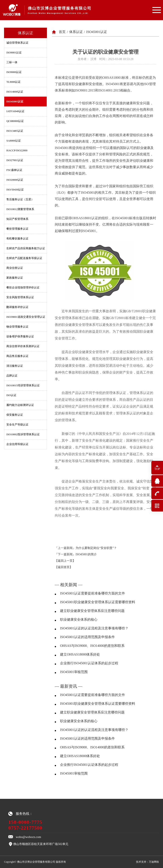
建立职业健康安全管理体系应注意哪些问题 (92, 611)
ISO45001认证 (15, 102)
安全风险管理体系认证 (20, 297)
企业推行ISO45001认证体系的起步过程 (89, 663)
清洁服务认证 (15, 366)
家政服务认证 (15, 278)
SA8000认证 (14, 141)
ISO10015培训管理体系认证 (23, 385)
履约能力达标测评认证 (20, 405)
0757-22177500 (25, 828)
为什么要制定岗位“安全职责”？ (96, 548)
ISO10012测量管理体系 (20, 209)
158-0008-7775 (25, 822)
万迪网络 (154, 862)
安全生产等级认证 (17, 425)
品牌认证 (12, 376)
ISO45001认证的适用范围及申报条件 (87, 637)
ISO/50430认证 (15, 190)
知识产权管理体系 (17, 219)
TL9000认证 (13, 82)
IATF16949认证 (15, 111)
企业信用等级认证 (17, 444)
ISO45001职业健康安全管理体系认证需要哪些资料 (98, 602)
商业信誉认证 (15, 268)
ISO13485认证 (15, 131)
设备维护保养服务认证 (20, 337)
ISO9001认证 (14, 53)
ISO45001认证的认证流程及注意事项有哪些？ (94, 628)
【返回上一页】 (65, 561)
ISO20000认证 (15, 180)
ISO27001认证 (15, 160)
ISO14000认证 (15, 92)
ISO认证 (11, 395)
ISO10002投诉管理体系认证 (23, 434)
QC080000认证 (15, 121)
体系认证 (76, 32)
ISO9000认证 (14, 72)
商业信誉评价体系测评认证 (23, 346)
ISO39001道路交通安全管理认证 (26, 317)
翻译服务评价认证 (17, 307)
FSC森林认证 (14, 170)
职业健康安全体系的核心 (79, 619)
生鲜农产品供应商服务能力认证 (26, 248)
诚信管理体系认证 (17, 43)
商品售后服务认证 (17, 356)
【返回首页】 (64, 567)
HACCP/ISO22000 (17, 150)
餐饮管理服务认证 (17, 229)
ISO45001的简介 (86, 554)
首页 (62, 32)
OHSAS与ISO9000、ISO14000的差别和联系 (92, 646)
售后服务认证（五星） (20, 199)
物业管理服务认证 (17, 327)
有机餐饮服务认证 (17, 239)
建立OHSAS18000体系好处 (80, 654)
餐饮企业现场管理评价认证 (23, 288)
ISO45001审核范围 (74, 672)
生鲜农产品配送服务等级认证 (24, 258)
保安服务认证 (15, 415)
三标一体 (12, 62)
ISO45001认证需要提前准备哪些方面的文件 (93, 593)
